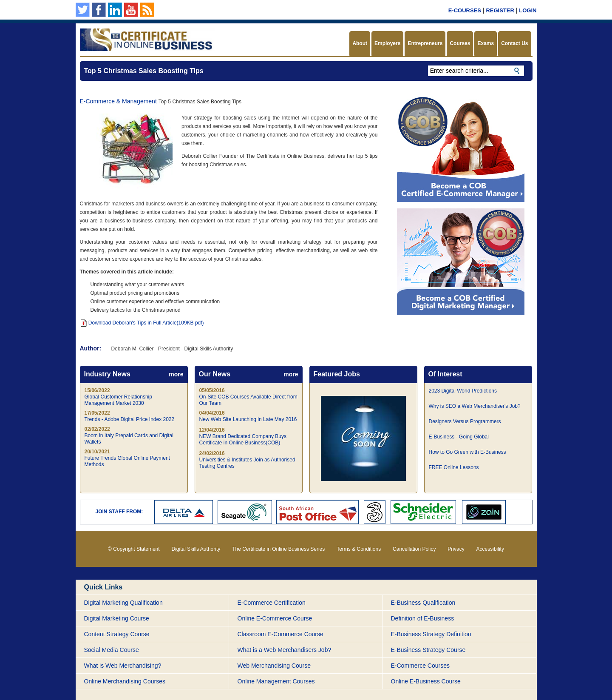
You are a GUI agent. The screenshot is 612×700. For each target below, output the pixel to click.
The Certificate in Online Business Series (278, 549)
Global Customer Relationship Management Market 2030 (118, 400)
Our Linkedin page (115, 10)
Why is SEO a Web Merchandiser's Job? (475, 406)
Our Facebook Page (99, 10)
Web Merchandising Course (274, 666)
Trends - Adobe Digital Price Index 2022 (130, 419)
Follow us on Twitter (83, 10)
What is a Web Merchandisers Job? (285, 650)
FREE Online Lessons (454, 467)
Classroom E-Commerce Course (280, 634)
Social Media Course (112, 650)
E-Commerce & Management (118, 101)
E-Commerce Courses (420, 666)
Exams (486, 43)
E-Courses (465, 10)
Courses (460, 43)
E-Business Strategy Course (428, 650)
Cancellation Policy (414, 549)
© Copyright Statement (134, 549)
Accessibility (490, 549)
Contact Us (514, 43)
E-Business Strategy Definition (431, 634)
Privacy (456, 549)
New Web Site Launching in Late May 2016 (248, 419)
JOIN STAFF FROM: (119, 512)
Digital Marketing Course (117, 618)
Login (528, 10)
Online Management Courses (276, 681)
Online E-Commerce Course (275, 618)
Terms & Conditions (359, 549)
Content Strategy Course (117, 634)
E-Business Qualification (423, 603)
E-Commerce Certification (272, 603)
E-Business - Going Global (459, 437)
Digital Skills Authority (196, 549)
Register (500, 10)
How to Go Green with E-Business (467, 452)
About (360, 43)
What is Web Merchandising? (123, 666)
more (176, 374)
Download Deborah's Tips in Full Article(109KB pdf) (143, 323)
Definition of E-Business (423, 618)
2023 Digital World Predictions (463, 391)
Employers (387, 43)
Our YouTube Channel (131, 10)
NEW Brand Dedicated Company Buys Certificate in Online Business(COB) (243, 440)
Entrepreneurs (425, 43)
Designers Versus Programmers (465, 421)
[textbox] (476, 71)
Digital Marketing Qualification (123, 603)
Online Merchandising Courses (125, 681)
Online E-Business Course (426, 681)
